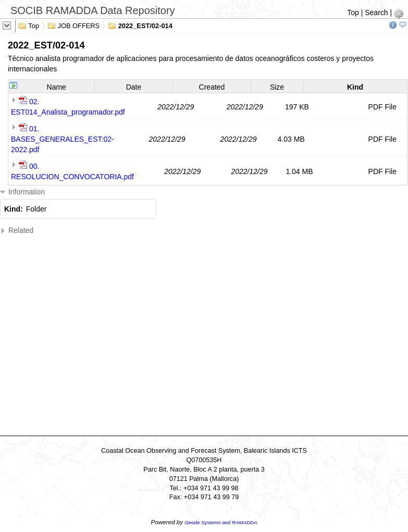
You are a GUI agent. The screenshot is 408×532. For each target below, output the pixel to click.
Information (22, 192)
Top (353, 13)
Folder (36, 209)
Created (212, 87)
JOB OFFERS (73, 25)
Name (57, 87)
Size (277, 87)
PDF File (382, 107)
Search (376, 13)
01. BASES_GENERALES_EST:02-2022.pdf (63, 139)
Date (134, 87)
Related (17, 231)
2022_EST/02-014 (140, 25)
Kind (355, 87)
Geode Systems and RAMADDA (221, 522)
